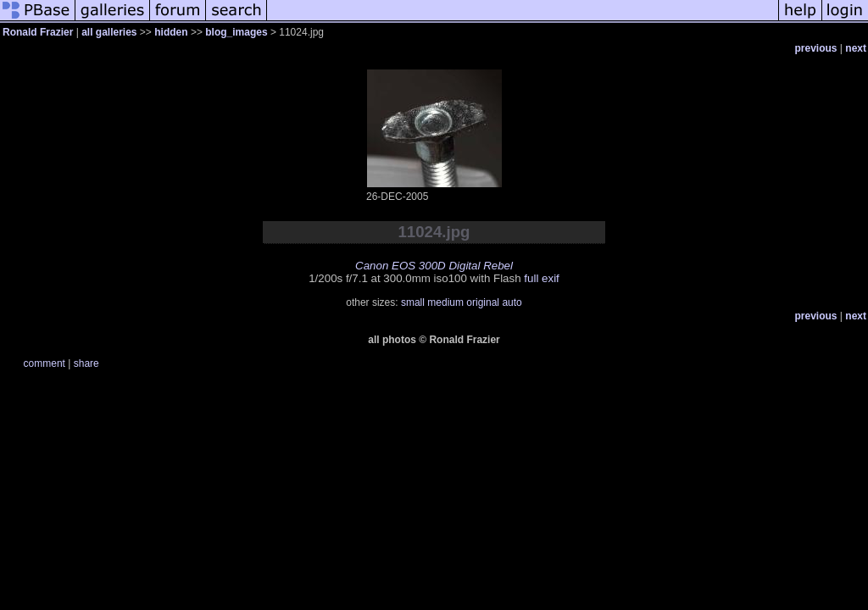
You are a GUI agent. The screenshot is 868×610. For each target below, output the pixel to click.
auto (512, 302)
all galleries (109, 32)
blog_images (236, 32)
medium (445, 302)
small (413, 302)
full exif (541, 278)
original (483, 302)
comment (45, 363)
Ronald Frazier (38, 32)
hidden (171, 32)
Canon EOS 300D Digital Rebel (434, 266)
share (86, 363)
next (856, 48)
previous (816, 48)
